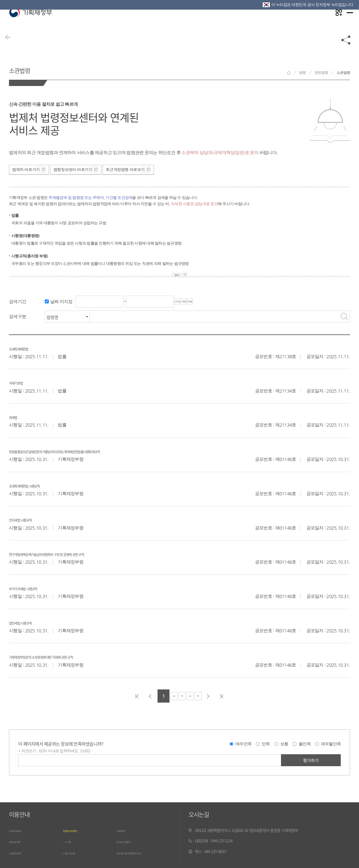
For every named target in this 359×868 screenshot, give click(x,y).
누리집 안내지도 (21, 852)
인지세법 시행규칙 (31, 519)
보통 (284, 744)
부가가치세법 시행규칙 (36, 588)
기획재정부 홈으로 (289, 73)
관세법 (17, 417)
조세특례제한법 (27, 348)
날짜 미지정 (61, 301)
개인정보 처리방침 (77, 831)
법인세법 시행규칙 (31, 622)
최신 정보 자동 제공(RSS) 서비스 (141, 852)
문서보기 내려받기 (130, 841)
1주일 (187, 302)
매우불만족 (331, 744)
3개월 (236, 302)
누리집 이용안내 (21, 831)
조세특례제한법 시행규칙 (38, 485)
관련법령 (321, 73)
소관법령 (28, 68)
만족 (266, 744)
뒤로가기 (15, 48)
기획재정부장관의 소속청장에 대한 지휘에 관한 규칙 (70, 656)
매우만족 (243, 744)
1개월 (211, 302)
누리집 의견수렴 (75, 852)
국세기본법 (22, 382)
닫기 (175, 276)
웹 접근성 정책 (20, 841)
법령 (303, 73)
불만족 (305, 744)
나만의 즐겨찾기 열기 (332, 24)
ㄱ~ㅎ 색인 (71, 841)
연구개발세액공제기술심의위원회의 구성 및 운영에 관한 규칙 (80, 554)
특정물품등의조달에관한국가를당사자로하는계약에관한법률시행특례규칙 (96, 451)
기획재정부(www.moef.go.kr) (30, 24)
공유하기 (346, 48)
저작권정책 (125, 831)
